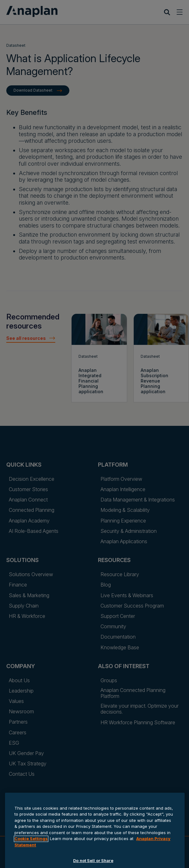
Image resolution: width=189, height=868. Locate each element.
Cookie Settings (31, 857)
